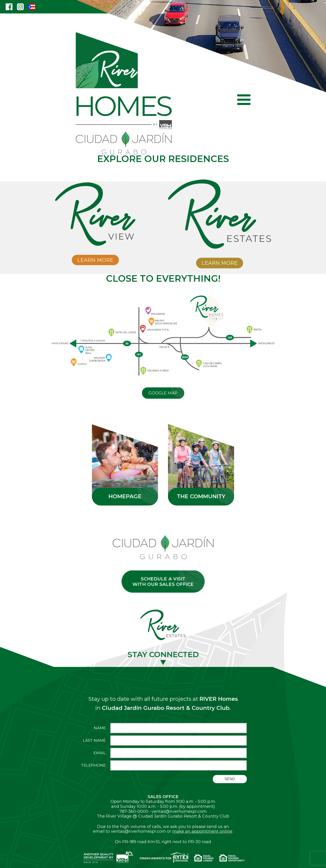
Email (100, 753)
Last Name (94, 740)
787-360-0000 (134, 811)
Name (100, 728)
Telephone (93, 765)
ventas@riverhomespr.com (179, 811)
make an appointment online (202, 831)
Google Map (163, 393)
